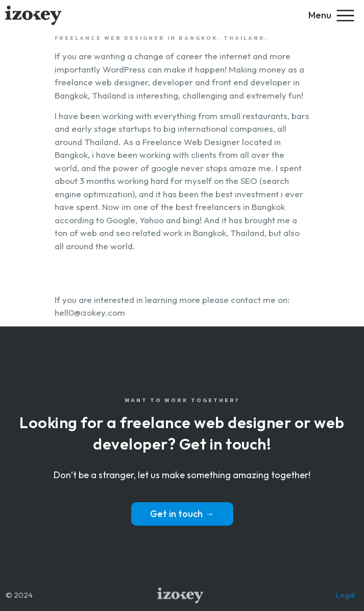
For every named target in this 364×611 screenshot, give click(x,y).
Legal (345, 595)
